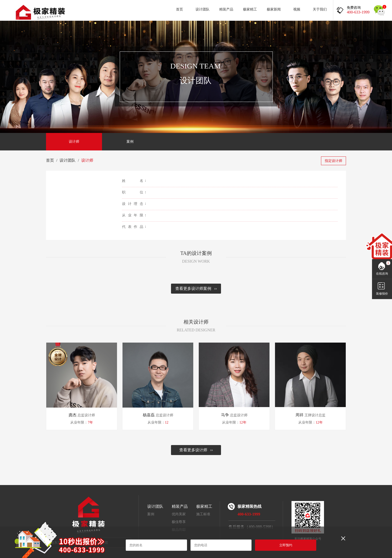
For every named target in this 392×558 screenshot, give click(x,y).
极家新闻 (274, 9)
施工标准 (203, 514)
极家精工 (250, 9)
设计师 (74, 142)
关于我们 (320, 9)
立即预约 (286, 545)
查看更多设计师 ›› (196, 450)
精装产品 (226, 9)
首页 (179, 9)
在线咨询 (382, 274)
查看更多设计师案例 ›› (196, 288)
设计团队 (202, 9)
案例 (130, 142)
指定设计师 (333, 161)
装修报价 (382, 294)
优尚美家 (179, 514)
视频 (297, 9)
